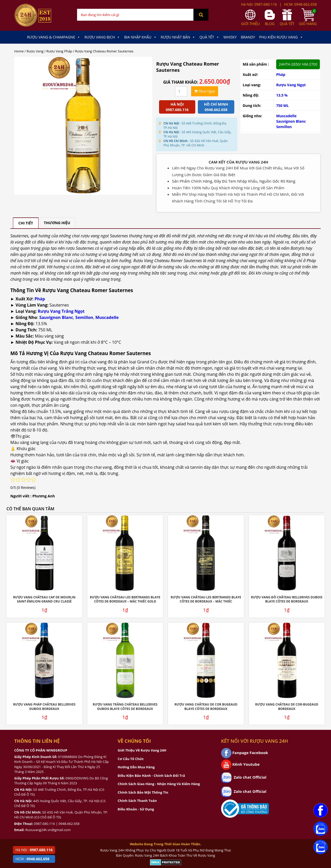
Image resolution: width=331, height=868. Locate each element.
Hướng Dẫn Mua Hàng (136, 767)
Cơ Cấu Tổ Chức (131, 759)
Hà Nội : (34, 850)
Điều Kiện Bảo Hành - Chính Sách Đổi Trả (151, 776)
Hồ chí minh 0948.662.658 (216, 107)
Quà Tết (209, 37)
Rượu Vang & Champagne (54, 37)
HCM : (32, 859)
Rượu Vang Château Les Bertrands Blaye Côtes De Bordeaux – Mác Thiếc (206, 599)
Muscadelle (286, 116)
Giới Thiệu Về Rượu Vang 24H (142, 750)
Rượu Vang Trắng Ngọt (61, 311)
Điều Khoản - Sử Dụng (136, 809)
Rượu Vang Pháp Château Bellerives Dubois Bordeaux (44, 707)
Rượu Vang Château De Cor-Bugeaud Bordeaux (287, 707)
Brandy (248, 37)
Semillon (284, 127)
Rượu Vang (35, 51)
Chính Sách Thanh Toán (137, 801)
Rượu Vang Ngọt (291, 85)
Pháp (281, 75)
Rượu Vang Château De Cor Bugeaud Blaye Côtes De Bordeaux (206, 707)
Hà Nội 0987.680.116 (177, 107)
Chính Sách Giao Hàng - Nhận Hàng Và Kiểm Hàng (159, 784)
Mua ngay (205, 91)
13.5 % (282, 95)
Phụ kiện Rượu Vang (281, 37)
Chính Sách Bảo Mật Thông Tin (143, 792)
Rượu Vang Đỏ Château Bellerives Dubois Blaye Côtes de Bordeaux (287, 599)
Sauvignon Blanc (291, 121)
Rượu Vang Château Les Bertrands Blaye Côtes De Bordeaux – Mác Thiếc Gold (125, 599)
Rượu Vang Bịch (102, 37)
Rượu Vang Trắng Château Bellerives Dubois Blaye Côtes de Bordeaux (125, 707)
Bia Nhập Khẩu (140, 37)
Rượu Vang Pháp (59, 51)
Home (19, 51)
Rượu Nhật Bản (178, 37)
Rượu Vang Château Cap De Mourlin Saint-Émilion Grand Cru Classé (44, 599)
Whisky (230, 37)
